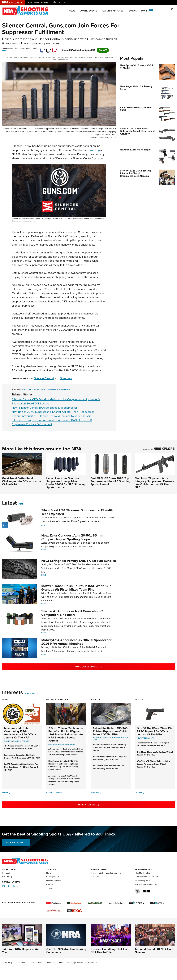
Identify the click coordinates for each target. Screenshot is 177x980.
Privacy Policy (7, 963)
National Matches (112, 11)
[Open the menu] (151, 10)
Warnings (51, 963)
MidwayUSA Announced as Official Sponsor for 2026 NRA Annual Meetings (76, 642)
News (72, 11)
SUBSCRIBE (16, 842)
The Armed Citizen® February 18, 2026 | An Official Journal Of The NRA (22, 747)
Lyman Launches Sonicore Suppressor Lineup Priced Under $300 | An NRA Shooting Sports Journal (66, 483)
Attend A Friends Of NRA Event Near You (155, 951)
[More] (25, 504)
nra (50, 744)
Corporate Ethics (36, 963)
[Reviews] (99, 793)
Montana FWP (19, 741)
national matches (61, 744)
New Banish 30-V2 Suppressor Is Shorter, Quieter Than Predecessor (53, 412)
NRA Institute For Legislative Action (106, 873)
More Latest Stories (100, 667)
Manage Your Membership (146, 885)
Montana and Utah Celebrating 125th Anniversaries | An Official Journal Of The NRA (20, 733)
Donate (45, 2)
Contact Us (7, 873)
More (21, 504)
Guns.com (66, 378)
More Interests (31, 693)
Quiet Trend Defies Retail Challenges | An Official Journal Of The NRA (22, 481)
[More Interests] (40, 693)
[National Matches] (64, 793)
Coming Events (88, 11)
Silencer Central (44, 378)
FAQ (61, 963)
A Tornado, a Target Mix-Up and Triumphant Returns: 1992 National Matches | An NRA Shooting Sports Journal (64, 780)
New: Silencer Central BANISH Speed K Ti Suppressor (45, 408)
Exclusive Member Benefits (146, 877)
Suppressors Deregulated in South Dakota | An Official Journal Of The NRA (22, 756)
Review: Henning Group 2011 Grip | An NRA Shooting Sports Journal (110, 758)
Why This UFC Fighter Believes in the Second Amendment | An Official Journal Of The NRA (154, 764)
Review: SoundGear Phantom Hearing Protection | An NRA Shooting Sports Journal (109, 747)
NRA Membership (142, 873)
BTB (111, 737)
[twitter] (49, 49)
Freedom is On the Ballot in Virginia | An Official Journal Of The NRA (153, 744)
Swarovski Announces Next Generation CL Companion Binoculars (73, 613)
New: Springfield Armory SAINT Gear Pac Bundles (79, 561)
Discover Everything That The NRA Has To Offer (109, 951)
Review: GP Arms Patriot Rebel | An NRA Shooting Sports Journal (109, 767)
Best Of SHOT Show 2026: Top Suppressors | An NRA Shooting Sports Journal (110, 481)
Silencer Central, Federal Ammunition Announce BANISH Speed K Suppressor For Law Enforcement (52, 422)
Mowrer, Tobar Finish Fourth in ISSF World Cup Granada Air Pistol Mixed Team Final (76, 588)
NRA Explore (96, 877)
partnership (65, 390)
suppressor (53, 390)
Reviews (132, 11)
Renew (37, 2)
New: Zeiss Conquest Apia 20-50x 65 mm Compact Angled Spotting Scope (72, 537)
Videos (139, 699)
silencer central (39, 390)
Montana (8, 741)
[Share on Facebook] (42, 49)
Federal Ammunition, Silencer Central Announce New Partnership (52, 416)
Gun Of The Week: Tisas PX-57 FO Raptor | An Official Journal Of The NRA (154, 731)
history (73, 744)
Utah (28, 741)
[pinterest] (55, 49)
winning (95, 150)
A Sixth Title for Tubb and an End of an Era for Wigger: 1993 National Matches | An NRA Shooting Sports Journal (66, 734)
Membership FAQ (142, 881)
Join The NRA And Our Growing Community (66, 951)
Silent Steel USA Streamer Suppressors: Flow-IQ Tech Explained (77, 512)
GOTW (152, 738)
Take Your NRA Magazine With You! (21, 951)
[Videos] (142, 793)
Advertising (7, 877)
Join (30, 2)
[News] (9, 793)
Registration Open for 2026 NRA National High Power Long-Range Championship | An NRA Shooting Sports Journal (63, 765)
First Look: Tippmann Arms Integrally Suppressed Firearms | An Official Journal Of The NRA (154, 483)
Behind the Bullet (101, 737)
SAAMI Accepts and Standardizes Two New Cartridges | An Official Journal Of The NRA (22, 767)
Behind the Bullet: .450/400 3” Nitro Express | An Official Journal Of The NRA (110, 731)
